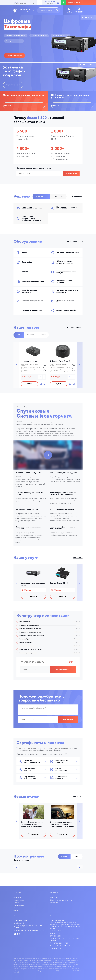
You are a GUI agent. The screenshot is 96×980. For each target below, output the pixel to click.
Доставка (17, 903)
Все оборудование (74, 242)
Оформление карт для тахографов (62, 900)
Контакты (17, 910)
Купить (29, 384)
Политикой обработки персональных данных (57, 965)
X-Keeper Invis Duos (30, 361)
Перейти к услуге (13, 85)
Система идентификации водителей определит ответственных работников (62, 826)
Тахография (54, 898)
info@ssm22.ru (50, 3)
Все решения (77, 196)
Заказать (33, 598)
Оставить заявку (63, 671)
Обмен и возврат (19, 905)
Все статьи (78, 799)
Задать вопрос (68, 721)
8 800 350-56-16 (49, 2)
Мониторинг (54, 903)
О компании (18, 898)
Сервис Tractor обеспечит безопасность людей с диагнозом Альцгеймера (33, 826)
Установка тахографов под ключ (33, 585)
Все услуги (78, 559)
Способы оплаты (19, 900)
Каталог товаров (75, 328)
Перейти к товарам (14, 56)
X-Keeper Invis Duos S (60, 361)
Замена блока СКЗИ (59, 584)
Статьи (16, 908)
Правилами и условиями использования (27, 965)
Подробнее (7, 105)
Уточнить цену (33, 837)
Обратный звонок (71, 173)
